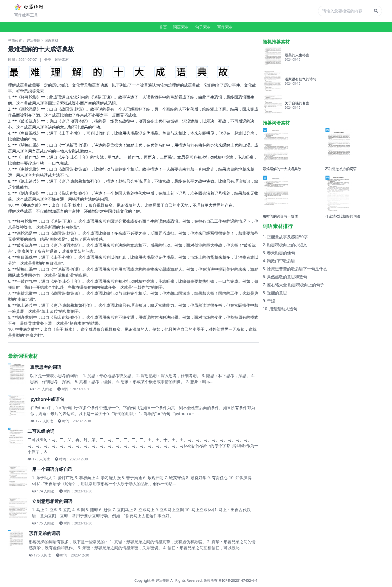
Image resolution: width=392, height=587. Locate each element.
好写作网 (33, 40)
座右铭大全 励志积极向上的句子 (295, 285)
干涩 (271, 301)
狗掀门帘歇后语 (281, 261)
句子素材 (203, 27)
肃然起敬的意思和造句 (287, 277)
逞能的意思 (277, 293)
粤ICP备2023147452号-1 (238, 580)
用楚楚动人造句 (283, 309)
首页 (163, 27)
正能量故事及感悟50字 (287, 237)
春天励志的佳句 (281, 253)
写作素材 (225, 27)
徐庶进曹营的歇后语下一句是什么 (297, 269)
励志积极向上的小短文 (287, 245)
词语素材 (181, 27)
